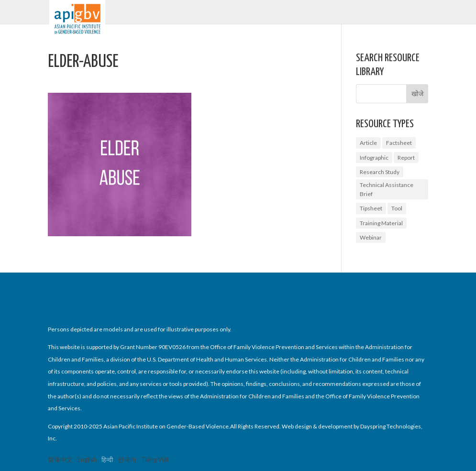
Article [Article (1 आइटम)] (368, 143)
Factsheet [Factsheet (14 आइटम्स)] (399, 143)
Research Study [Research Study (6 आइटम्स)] (380, 172)
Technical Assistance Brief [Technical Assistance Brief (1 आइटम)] (387, 189)
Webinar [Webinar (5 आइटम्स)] (371, 237)
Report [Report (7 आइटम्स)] (406, 158)
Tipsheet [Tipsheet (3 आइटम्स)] (371, 208)
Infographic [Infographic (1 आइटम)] (374, 158)
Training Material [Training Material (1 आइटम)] (381, 223)
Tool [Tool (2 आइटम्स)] (397, 208)
